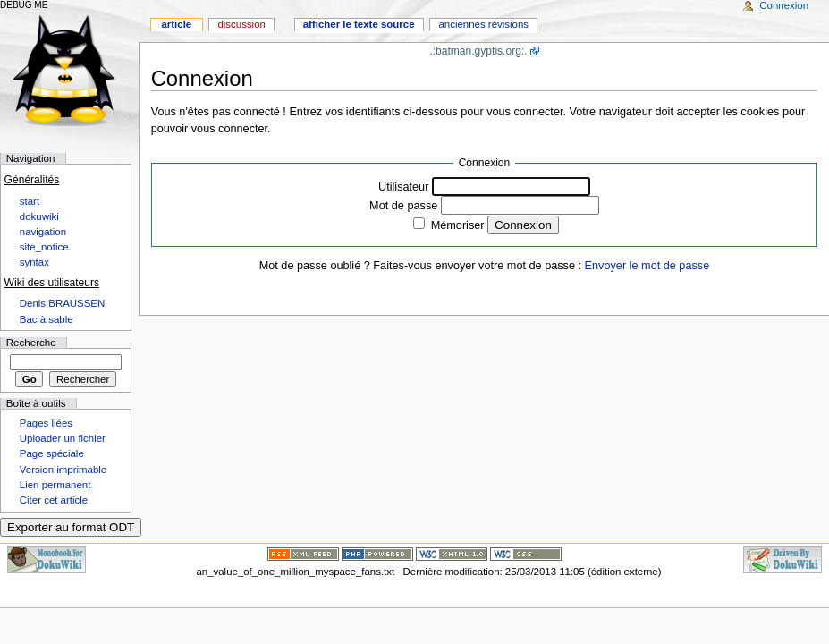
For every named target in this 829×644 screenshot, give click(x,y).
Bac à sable (47, 319)
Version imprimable (63, 470)
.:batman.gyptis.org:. (478, 51)
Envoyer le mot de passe (647, 266)
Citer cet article (54, 500)
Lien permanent (55, 485)
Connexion (202, 78)
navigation (43, 232)
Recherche (31, 343)
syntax (34, 262)
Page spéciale (52, 453)
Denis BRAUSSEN (62, 303)
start (30, 201)
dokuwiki (39, 216)
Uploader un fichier (63, 438)
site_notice (44, 247)
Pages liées (46, 423)
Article (176, 24)
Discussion (241, 24)
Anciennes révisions (483, 24)
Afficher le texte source (359, 24)
